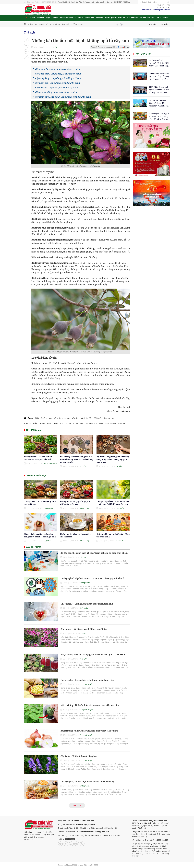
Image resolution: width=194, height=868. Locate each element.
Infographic (49, 508)
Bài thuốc (98, 418)
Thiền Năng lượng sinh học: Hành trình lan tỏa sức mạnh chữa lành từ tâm (159, 90)
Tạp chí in (151, 18)
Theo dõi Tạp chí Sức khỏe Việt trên (104, 47)
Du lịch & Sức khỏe (131, 18)
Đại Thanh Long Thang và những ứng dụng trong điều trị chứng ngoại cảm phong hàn (113, 460)
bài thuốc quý (91, 423)
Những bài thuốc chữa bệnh (51, 423)
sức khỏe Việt (86, 418)
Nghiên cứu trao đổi (68, 18)
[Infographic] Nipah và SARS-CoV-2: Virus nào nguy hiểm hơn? (92, 578)
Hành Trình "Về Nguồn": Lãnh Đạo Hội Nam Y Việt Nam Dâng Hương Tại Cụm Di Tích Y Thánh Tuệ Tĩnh (159, 63)
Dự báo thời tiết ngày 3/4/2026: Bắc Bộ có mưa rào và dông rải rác (55, 24)
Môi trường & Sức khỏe (94, 18)
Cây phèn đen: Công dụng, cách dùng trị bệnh (57, 83)
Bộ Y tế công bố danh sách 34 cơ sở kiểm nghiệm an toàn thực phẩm (94, 553)
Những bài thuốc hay (74, 423)
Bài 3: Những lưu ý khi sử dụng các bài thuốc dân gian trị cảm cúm (93, 655)
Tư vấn (83, 466)
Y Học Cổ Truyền (31, 423)
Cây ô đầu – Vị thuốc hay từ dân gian (79, 756)
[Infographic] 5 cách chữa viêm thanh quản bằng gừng (88, 680)
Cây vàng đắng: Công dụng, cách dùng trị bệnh (58, 78)
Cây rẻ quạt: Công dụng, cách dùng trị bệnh (56, 92)
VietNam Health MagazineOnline (156, 10)
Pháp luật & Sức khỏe (113, 18)
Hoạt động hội (143, 54)
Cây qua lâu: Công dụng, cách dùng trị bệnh (56, 88)
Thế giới (143, 18)
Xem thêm (77, 806)
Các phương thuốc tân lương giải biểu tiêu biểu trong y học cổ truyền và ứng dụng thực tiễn (77, 460)
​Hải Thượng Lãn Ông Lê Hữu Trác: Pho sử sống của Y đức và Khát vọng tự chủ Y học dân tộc (159, 117)
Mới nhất (152, 24)
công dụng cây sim (62, 418)
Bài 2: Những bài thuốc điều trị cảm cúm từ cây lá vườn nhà (90, 705)
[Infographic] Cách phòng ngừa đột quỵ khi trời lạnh (87, 604)
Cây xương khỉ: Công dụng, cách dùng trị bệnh (58, 69)
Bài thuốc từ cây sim (43, 418)
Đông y (107, 418)
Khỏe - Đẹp (85, 508)
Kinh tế (80, 18)
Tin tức (32, 18)
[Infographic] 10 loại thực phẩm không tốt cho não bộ (87, 782)
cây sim (75, 418)
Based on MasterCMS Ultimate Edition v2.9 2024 (78, 865)
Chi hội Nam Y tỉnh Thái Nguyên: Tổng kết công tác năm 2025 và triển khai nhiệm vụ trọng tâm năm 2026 (159, 77)
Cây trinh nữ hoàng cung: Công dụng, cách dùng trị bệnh (63, 97)
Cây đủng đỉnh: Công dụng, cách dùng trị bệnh (58, 74)
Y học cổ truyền (52, 18)
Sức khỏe (41, 18)
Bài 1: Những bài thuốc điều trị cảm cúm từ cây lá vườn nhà (89, 731)
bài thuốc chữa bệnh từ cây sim (112, 423)
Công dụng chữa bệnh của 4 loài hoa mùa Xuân (84, 629)
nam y (115, 418)
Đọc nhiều (164, 24)
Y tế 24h (29, 32)
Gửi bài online (162, 18)
